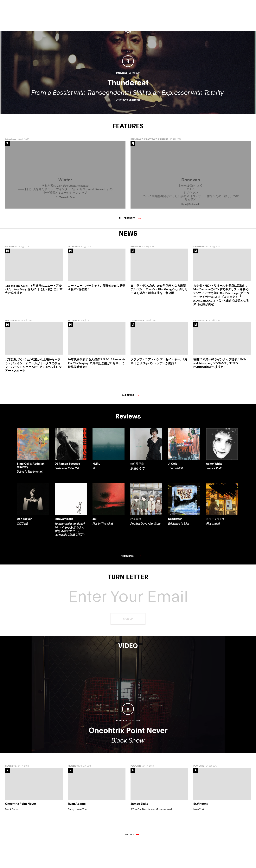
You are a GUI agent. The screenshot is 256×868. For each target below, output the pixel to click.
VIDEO (128, 26)
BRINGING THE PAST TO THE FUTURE (149, 163)
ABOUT (128, 29)
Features (128, 19)
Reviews (128, 16)
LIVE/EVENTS (200, 271)
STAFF (128, 32)
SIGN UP (128, 643)
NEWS (128, 23)
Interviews (10, 163)
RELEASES (10, 271)
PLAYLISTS (10, 790)
